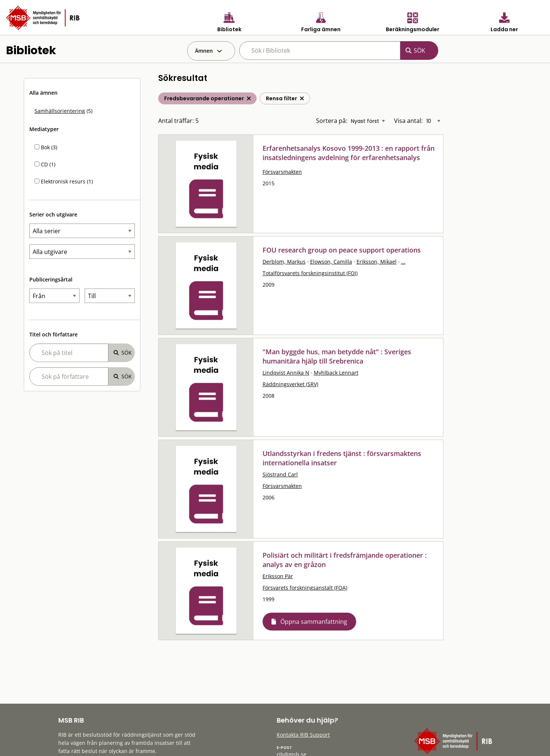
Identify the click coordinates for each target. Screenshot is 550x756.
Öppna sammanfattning (314, 622)
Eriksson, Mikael (377, 262)
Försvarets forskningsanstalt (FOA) (305, 588)
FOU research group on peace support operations (342, 250)
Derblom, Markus (284, 262)
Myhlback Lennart (336, 373)
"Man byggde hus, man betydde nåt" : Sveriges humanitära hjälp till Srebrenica (337, 356)
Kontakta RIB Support (303, 735)
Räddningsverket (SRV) (290, 384)
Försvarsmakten (282, 172)
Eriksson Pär (278, 576)
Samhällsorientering (60, 111)
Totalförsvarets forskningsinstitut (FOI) (310, 273)
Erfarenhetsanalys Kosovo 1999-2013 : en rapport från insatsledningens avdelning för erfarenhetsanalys (349, 153)
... (403, 262)
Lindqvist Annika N (286, 373)
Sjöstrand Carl (280, 474)
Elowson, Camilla (331, 262)
